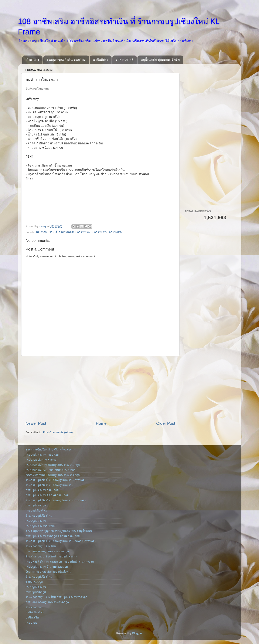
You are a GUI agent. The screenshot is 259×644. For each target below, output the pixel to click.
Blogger (137, 633)
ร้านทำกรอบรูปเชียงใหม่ (41, 546)
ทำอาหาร (33, 59)
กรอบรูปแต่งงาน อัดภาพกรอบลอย (47, 567)
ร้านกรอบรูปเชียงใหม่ (39, 516)
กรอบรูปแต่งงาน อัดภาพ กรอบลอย (47, 495)
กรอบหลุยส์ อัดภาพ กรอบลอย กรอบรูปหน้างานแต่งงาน (60, 562)
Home (101, 423)
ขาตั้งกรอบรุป (34, 582)
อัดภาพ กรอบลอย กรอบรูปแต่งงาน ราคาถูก (53, 475)
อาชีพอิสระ (101, 59)
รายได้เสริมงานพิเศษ (62, 232)
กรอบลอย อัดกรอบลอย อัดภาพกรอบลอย (51, 470)
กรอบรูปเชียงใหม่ (36, 511)
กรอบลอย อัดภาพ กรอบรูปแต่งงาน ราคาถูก (53, 465)
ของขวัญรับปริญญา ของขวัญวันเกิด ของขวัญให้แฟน (59, 531)
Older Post (166, 423)
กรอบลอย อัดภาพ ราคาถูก (42, 460)
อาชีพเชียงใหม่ (35, 612)
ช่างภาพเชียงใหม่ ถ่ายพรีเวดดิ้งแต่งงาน (50, 450)
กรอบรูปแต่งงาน (36, 521)
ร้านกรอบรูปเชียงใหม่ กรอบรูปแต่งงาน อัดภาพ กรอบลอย (61, 541)
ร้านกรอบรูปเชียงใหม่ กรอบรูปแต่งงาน (50, 485)
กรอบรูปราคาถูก (36, 505)
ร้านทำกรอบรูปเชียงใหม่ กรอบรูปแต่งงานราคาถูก (57, 597)
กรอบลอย (31, 623)
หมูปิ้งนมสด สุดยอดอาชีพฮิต (160, 59)
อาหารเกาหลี (125, 59)
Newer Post (36, 423)
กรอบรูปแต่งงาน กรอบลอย (42, 455)
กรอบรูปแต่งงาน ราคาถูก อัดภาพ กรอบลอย (53, 536)
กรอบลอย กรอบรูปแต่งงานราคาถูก (47, 551)
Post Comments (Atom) (58, 432)
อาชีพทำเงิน (85, 232)
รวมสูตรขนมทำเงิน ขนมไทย (66, 59)
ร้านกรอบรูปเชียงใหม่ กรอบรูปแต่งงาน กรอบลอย (56, 480)
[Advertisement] (100, 388)
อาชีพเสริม (101, 232)
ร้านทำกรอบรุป (35, 607)
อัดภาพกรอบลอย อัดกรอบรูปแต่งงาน (49, 572)
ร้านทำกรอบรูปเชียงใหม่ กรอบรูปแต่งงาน (51, 556)
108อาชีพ (42, 232)
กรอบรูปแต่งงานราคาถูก (41, 526)
